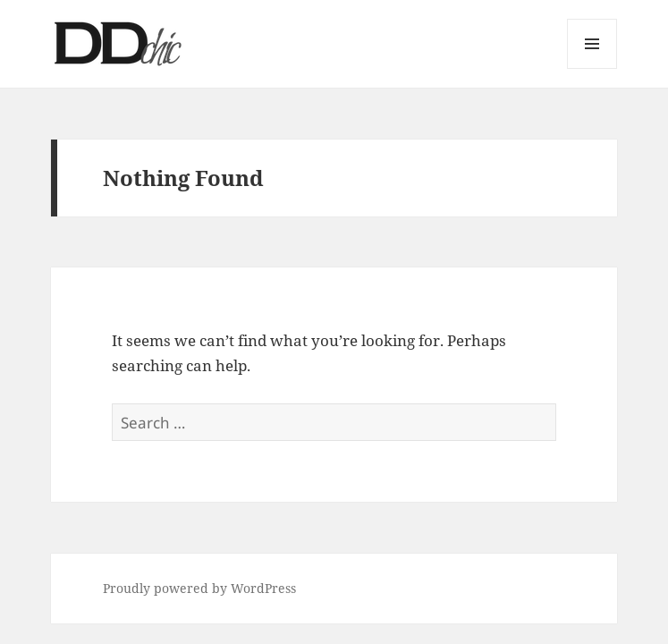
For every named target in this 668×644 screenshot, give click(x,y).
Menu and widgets (592, 68)
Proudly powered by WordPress (199, 588)
